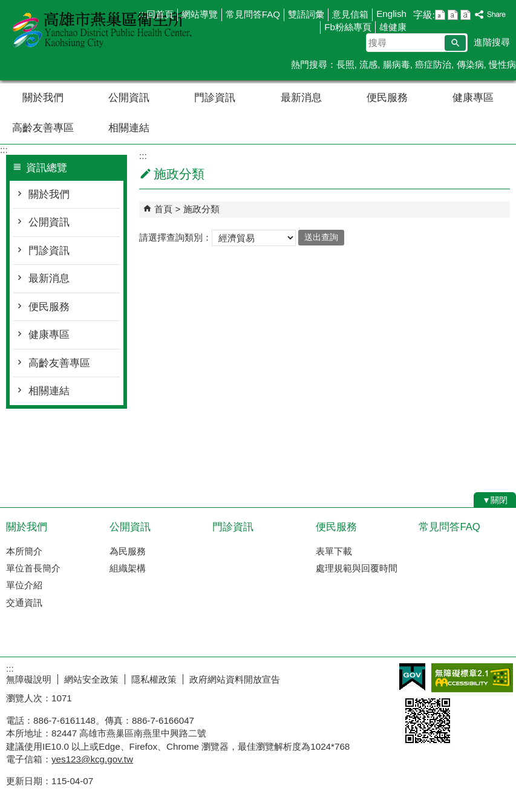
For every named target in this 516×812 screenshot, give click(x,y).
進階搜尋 (492, 42)
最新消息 (301, 98)
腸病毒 (397, 64)
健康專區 (473, 98)
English (391, 14)
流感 (368, 64)
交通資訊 (24, 603)
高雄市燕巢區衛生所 (102, 29)
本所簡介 (24, 551)
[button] (455, 43)
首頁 (163, 209)
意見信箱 (350, 14)
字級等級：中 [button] (453, 15)
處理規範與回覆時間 (357, 568)
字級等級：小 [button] (440, 15)
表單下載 (334, 551)
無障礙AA (472, 678)
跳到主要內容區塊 (6, 6)
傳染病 (470, 64)
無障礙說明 (29, 679)
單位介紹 (24, 585)
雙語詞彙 (306, 14)
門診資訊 (215, 98)
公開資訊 (129, 98)
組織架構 (128, 568)
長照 (345, 64)
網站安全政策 (91, 679)
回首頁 (160, 14)
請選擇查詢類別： (175, 237)
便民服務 (387, 98)
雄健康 (393, 27)
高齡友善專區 (43, 128)
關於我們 (43, 98)
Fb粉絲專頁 (348, 27)
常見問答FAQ (253, 14)
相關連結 (129, 128)
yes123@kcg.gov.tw (92, 759)
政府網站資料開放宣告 (235, 679)
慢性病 (502, 64)
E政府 (412, 677)
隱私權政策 (154, 679)
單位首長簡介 (33, 568)
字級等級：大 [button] (465, 15)
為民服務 (128, 551)
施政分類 (201, 209)
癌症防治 (433, 64)
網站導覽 (200, 14)
